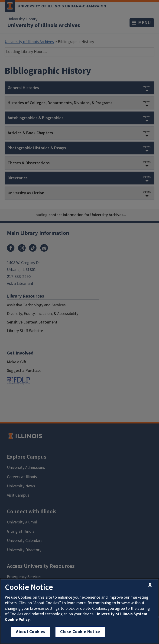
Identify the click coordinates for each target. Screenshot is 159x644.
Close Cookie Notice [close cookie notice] (80, 632)
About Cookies (31, 632)
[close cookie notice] (150, 585)
